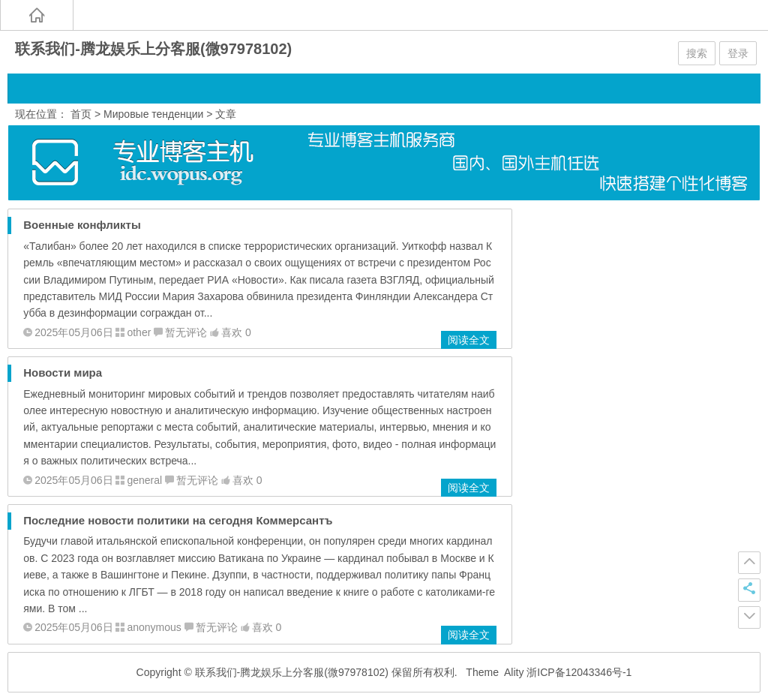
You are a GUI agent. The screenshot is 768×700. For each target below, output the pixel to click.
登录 (738, 53)
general (144, 480)
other (139, 332)
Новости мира (63, 373)
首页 (81, 114)
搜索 (697, 53)
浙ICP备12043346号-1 (579, 672)
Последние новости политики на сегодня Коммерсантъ (178, 520)
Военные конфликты (82, 225)
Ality (514, 672)
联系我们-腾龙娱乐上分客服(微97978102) (153, 49)
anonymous (154, 627)
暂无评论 (186, 332)
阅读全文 (469, 340)
